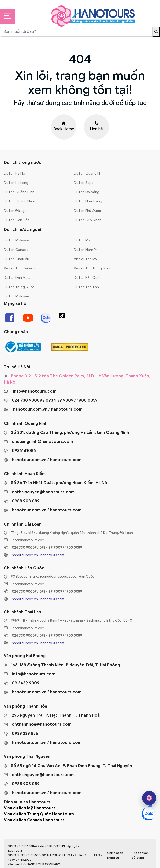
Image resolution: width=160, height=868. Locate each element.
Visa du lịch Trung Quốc (93, 268)
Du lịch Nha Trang (88, 201)
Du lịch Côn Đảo (17, 220)
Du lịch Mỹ (82, 240)
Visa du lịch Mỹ (86, 259)
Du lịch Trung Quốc (19, 287)
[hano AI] (149, 798)
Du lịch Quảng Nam (19, 201)
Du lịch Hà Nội (15, 173)
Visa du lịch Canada (20, 268)
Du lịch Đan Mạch (18, 278)
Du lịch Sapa (84, 183)
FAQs (98, 855)
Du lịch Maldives (17, 296)
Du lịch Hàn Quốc (88, 278)
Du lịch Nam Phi (86, 250)
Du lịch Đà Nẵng (87, 192)
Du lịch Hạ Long (16, 183)
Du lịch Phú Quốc (87, 211)
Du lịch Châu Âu (16, 259)
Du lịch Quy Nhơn (88, 220)
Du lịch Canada (16, 250)
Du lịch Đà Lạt (15, 211)
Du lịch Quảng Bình (19, 192)
